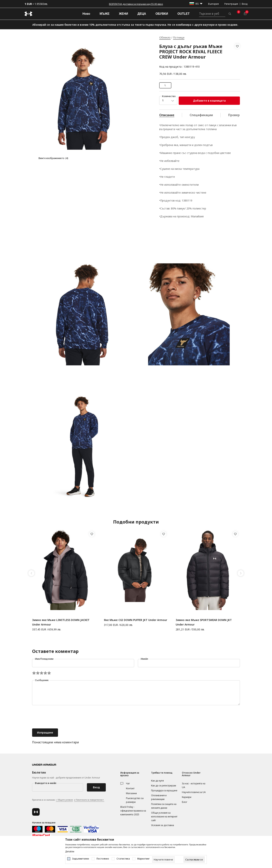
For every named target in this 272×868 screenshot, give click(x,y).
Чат (128, 783)
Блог (185, 802)
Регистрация (231, 4)
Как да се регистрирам (164, 786)
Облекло (165, 37)
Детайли (70, 852)
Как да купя (157, 781)
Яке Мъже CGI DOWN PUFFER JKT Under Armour (136, 620)
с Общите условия (64, 800)
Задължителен (81, 859)
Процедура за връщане (164, 790)
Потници (179, 37)
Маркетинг (143, 859)
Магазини (131, 793)
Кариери (187, 797)
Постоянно (103, 859)
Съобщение (42, 680)
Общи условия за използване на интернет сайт (164, 817)
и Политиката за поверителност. (89, 800)
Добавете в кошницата (209, 101)
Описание (167, 115)
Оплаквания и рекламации (159, 797)
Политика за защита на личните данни (164, 806)
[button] (237, 56)
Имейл (144, 659)
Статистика (123, 859)
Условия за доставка (163, 825)
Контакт (130, 788)
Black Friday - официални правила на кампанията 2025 (133, 811)
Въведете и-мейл (46, 783)
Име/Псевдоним (44, 659)
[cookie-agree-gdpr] (194, 860)
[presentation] (61, 717)
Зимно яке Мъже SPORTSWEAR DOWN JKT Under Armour (204, 622)
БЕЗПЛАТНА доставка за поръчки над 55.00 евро (136, 4)
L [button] (165, 85)
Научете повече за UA (194, 792)
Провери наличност (243, 115)
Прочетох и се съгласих (68, 800)
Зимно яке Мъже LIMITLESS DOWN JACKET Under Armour (61, 622)
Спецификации (201, 115)
